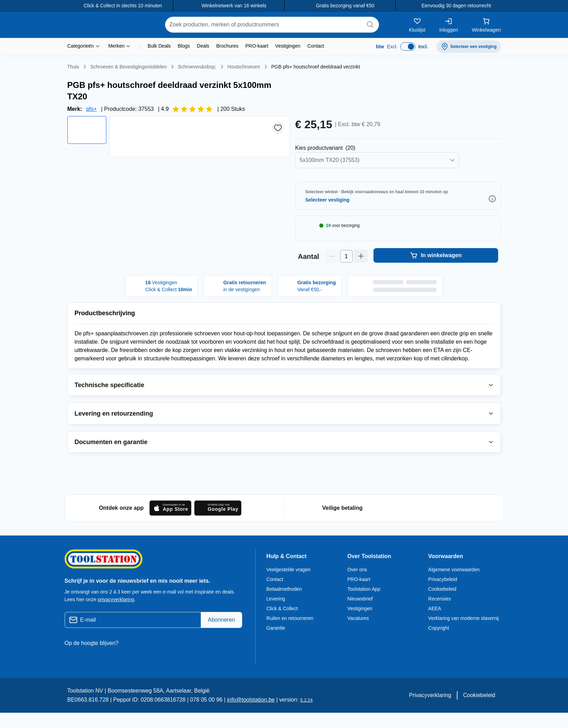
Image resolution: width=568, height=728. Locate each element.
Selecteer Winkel (335, 188)
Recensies (439, 615)
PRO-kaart (258, 46)
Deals (204, 46)
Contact (319, 46)
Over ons (357, 586)
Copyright (439, 645)
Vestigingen (290, 46)
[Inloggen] (447, 25)
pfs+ (90, 98)
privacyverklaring (117, 616)
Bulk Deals (160, 46)
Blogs (185, 46)
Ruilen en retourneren (290, 635)
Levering (276, 615)
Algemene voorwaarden (455, 586)
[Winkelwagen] (486, 25)
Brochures (228, 46)
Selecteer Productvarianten (336, 137)
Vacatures (359, 635)
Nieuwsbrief (360, 615)
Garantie (276, 645)
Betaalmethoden (285, 606)
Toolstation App (365, 606)
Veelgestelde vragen (289, 586)
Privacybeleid (443, 596)
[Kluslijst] (416, 25)
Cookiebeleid (443, 606)
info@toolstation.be (242, 717)
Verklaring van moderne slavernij (464, 635)
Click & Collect (283, 625)
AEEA (434, 625)
